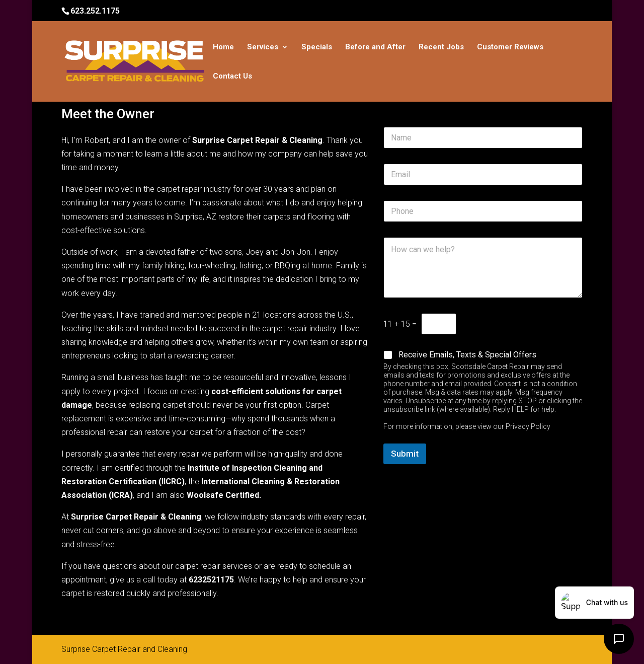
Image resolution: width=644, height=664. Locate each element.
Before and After (375, 47)
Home (223, 47)
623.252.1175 (95, 11)
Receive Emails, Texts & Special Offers (467, 355)
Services (263, 47)
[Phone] (483, 211)
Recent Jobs (441, 47)
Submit (405, 454)
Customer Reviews (510, 47)
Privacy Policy (528, 426)
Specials (317, 47)
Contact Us (232, 77)
